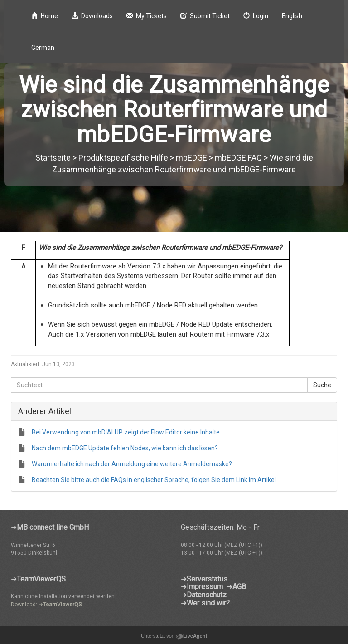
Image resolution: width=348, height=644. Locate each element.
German (43, 48)
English (292, 16)
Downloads (92, 16)
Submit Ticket (205, 16)
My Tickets (147, 16)
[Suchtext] (159, 385)
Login (256, 16)
